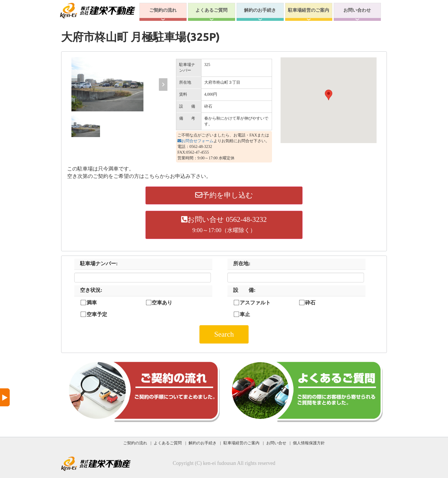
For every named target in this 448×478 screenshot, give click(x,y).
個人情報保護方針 (309, 443)
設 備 (244, 290)
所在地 (242, 264)
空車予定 (97, 314)
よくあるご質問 (211, 10)
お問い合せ (276, 443)
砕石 (310, 303)
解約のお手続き (260, 10)
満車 (92, 303)
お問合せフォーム (195, 141)
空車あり (162, 303)
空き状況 (91, 290)
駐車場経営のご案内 (309, 10)
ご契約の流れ (163, 10)
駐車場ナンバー (99, 264)
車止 (245, 314)
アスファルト (255, 303)
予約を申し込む (224, 195)
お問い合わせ (357, 10)
